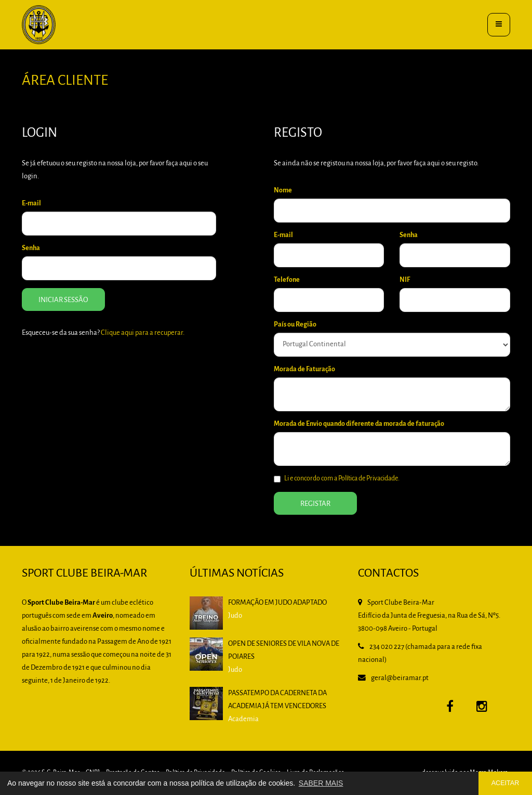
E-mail (31, 204)
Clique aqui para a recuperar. (143, 333)
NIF (405, 280)
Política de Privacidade (368, 479)
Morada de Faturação (304, 369)
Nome (283, 191)
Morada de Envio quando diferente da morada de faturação (359, 424)
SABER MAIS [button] (321, 783)
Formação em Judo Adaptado (277, 603)
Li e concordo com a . (337, 479)
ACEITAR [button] (506, 783)
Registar (315, 504)
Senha (31, 248)
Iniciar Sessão (63, 300)
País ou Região (295, 325)
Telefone (287, 280)
